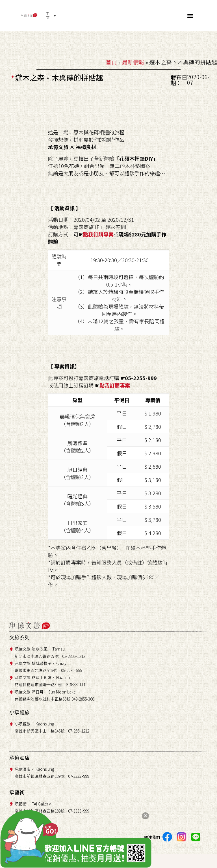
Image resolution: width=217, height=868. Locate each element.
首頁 (111, 62)
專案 (108, 234)
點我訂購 (93, 234)
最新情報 (133, 62)
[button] (190, 16)
